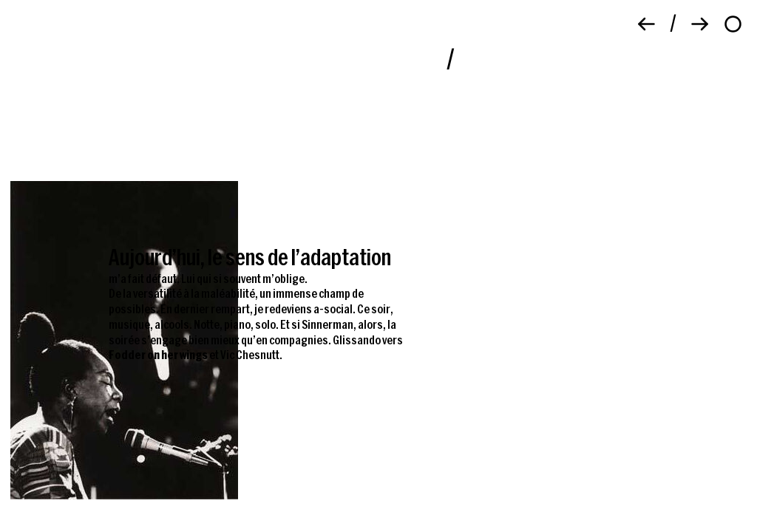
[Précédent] (646, 24)
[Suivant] (700, 24)
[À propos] (733, 24)
